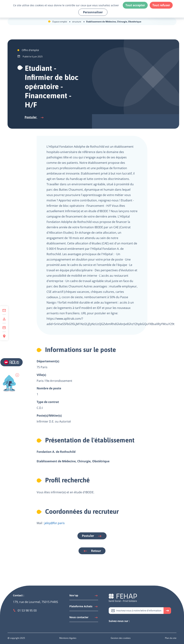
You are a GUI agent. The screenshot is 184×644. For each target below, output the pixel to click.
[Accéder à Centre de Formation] (4, 328)
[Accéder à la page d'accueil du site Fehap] (123, 598)
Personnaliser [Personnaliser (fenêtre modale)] (93, 12)
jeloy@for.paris (55, 523)
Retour (92, 551)
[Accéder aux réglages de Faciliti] (11, 362)
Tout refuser (161, 5)
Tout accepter (135, 5)
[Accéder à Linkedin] (114, 627)
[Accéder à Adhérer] (4, 319)
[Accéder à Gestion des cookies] (121, 638)
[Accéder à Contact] (4, 310)
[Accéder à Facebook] (121, 627)
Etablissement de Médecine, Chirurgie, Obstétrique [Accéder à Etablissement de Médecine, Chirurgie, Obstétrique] (114, 22)
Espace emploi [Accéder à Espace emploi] (60, 22)
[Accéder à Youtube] (118, 627)
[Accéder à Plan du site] (171, 638)
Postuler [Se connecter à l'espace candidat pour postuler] (34, 117)
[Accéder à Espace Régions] (4, 336)
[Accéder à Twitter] (111, 627)
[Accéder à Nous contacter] (84, 618)
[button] (17, 375)
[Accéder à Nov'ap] (84, 596)
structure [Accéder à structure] (77, 22)
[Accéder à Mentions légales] (68, 638)
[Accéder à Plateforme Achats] (84, 607)
